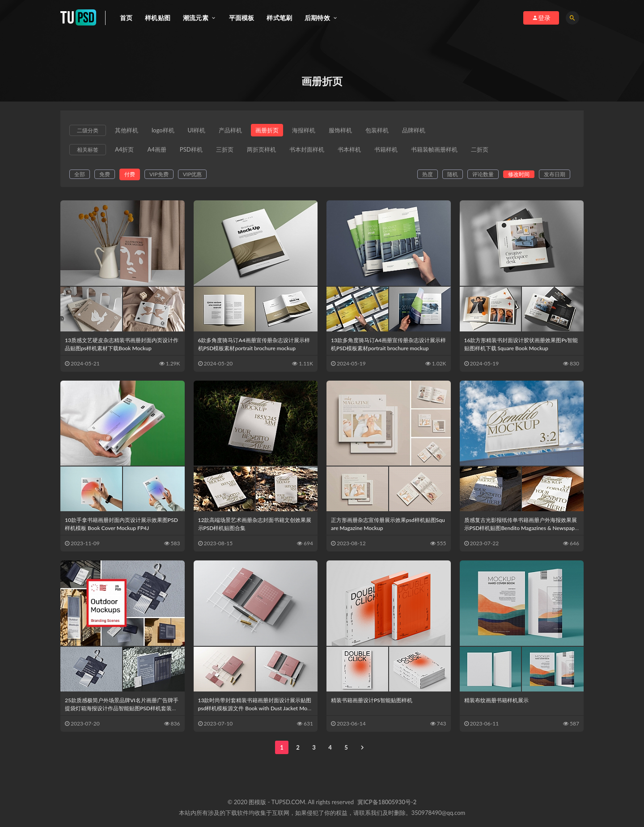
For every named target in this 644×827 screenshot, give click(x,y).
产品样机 (230, 130)
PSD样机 (191, 149)
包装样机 (377, 130)
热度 (428, 174)
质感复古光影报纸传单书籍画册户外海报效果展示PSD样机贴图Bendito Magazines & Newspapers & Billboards (521, 528)
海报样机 (304, 130)
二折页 (480, 149)
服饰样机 (340, 130)
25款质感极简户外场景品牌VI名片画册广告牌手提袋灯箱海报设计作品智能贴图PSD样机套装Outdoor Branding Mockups (122, 708)
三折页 (225, 149)
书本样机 (349, 149)
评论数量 (483, 174)
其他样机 (127, 130)
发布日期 (555, 174)
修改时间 (519, 174)
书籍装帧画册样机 (434, 149)
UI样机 (197, 130)
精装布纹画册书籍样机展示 (496, 700)
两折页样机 (261, 149)
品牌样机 (414, 130)
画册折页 (267, 130)
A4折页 (124, 149)
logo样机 (163, 130)
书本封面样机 (307, 149)
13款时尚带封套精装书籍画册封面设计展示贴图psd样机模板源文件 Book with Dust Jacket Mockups (255, 708)
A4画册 (157, 149)
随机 (453, 174)
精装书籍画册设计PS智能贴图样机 (372, 700)
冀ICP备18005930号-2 (387, 802)
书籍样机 (386, 149)
